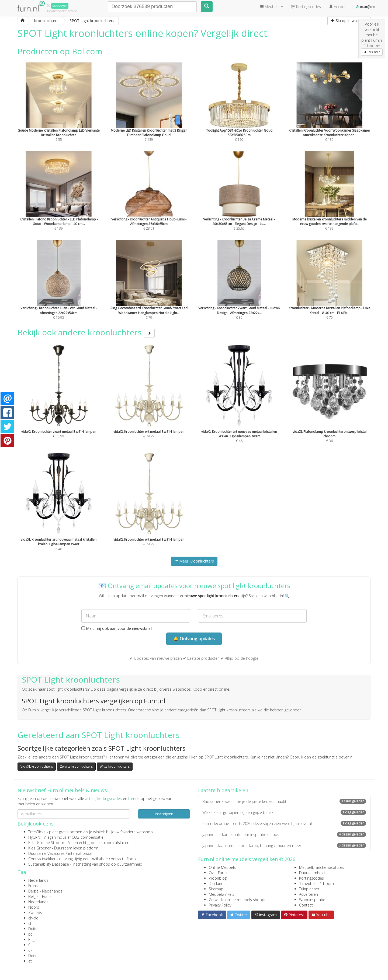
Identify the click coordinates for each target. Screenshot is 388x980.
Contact (306, 905)
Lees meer (372, 52)
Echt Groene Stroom (46, 843)
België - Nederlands (45, 891)
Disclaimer (218, 884)
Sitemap (216, 889)
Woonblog (218, 878)
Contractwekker (42, 859)
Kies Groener (39, 848)
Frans (33, 886)
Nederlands (38, 880)
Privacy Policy (220, 905)
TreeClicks (37, 832)
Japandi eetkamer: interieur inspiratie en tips (284, 835)
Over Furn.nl (219, 873)
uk (30, 950)
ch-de (33, 918)
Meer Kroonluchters (194, 561)
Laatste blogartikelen (223, 790)
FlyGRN (34, 837)
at (30, 961)
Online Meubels (222, 867)
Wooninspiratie (312, 900)
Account (338, 7)
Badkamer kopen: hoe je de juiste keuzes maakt (284, 801)
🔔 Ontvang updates (194, 639)
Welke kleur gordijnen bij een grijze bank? (284, 812)
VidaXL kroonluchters (37, 766)
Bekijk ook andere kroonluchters (86, 332)
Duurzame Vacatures (46, 853)
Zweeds (35, 913)
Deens (34, 956)
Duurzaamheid (312, 873)
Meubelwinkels (221, 894)
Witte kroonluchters (115, 766)
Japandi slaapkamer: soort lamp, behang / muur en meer (284, 846)
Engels (34, 939)
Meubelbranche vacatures (322, 867)
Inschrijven (164, 814)
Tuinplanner (309, 889)
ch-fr (32, 923)
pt (30, 934)
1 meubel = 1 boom (316, 884)
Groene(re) (60, 6)
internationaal (80, 853)
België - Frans (40, 896)
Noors (34, 907)
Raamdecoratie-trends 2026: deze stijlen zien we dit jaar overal (284, 823)
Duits (33, 929)
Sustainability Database (49, 864)
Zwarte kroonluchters (76, 766)
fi (29, 945)
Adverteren (309, 894)
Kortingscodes (311, 878)
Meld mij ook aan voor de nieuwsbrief (117, 628)
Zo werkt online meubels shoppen (239, 900)
